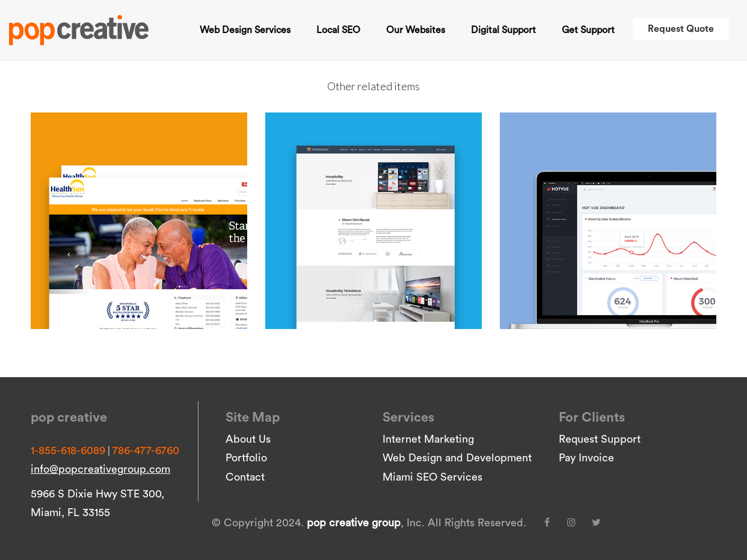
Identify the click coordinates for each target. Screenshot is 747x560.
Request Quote (681, 29)
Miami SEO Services (432, 477)
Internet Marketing (428, 439)
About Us (248, 439)
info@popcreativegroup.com (100, 469)
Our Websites (416, 30)
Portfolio (246, 458)
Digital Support (503, 30)
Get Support (588, 30)
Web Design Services (245, 30)
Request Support (600, 439)
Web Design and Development (457, 458)
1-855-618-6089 (68, 451)
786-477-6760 (146, 451)
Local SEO (338, 30)
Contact (245, 477)
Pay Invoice (586, 458)
